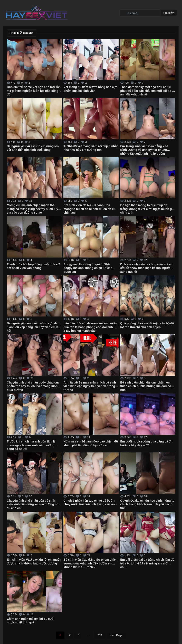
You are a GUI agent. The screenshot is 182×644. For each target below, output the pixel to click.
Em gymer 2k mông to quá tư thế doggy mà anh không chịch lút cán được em (88, 268)
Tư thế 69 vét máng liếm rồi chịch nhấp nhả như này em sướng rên (91, 148)
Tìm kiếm (169, 13)
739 (100, 635)
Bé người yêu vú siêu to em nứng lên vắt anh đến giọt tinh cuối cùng (33, 148)
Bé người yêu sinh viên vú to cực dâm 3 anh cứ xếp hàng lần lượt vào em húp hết (34, 327)
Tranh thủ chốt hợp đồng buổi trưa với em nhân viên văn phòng (34, 266)
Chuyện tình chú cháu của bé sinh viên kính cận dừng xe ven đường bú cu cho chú (33, 504)
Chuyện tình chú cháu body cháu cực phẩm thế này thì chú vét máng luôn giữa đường (33, 386)
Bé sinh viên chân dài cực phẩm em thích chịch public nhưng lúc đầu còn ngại (147, 386)
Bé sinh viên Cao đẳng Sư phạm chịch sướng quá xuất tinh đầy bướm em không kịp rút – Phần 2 (90, 563)
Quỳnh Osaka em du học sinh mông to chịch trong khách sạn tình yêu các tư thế (147, 504)
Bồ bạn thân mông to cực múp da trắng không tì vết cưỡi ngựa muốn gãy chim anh (148, 209)
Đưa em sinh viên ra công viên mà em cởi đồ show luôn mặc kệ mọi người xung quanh (147, 268)
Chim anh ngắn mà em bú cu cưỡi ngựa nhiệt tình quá (31, 621)
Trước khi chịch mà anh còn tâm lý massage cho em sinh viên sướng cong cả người (31, 445)
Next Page (116, 635)
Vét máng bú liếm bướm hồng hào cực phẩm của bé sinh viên (90, 89)
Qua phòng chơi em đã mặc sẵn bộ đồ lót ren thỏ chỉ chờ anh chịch (147, 325)
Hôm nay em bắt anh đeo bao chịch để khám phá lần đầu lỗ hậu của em (91, 443)
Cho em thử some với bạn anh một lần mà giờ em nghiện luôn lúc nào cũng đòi (34, 90)
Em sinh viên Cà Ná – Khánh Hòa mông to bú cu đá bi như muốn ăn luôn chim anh (91, 209)
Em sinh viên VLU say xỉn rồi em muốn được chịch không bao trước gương (34, 561)
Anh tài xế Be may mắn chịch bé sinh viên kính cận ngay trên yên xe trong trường (90, 386)
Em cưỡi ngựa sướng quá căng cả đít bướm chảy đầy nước (146, 443)
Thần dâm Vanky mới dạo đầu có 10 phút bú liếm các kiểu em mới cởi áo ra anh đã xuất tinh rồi (148, 90)
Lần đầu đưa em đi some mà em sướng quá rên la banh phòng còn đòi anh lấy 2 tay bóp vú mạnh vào (91, 327)
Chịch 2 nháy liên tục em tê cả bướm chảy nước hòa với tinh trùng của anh (90, 503)
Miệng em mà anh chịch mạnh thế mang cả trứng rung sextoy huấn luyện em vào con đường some (34, 209)
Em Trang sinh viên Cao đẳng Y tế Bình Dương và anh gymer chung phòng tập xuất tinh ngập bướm (144, 150)
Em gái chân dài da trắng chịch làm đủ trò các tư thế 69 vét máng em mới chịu (147, 563)
